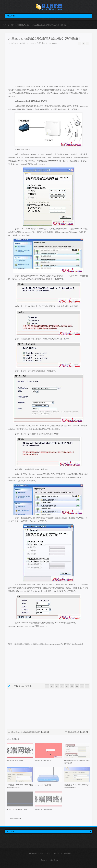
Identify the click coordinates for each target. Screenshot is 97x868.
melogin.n (50, 644)
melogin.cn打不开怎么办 (15, 760)
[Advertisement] (48, 64)
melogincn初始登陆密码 (62, 644)
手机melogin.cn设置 (77, 644)
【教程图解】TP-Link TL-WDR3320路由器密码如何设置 (76, 786)
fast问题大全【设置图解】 (80, 732)
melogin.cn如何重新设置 (43, 760)
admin (9, 739)
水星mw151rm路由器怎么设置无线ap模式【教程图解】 (45, 38)
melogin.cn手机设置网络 (43, 785)
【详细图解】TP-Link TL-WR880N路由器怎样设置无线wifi (20, 786)
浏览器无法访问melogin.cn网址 (17, 809)
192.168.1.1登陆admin (39, 644)
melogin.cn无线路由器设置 (44, 809)
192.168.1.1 (54, 860)
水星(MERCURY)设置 (22, 25)
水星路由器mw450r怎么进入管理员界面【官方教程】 (77, 762)
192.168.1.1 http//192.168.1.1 (23, 644)
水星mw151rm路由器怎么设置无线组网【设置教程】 (32, 732)
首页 (12, 25)
